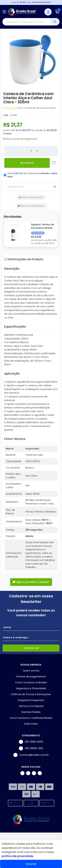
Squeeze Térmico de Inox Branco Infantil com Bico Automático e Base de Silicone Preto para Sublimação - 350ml (44, 226)
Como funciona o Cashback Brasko (31, 718)
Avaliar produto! (46, 108)
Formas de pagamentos (31, 677)
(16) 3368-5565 (31, 742)
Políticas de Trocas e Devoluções (31, 694)
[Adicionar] (37, 151)
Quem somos (31, 671)
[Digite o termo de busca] (26, 22)
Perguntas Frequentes (31, 700)
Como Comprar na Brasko (31, 682)
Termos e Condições (31, 706)
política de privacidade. (18, 856)
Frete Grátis (31, 724)
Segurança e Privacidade (31, 688)
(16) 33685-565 (31, 748)
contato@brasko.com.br (31, 755)
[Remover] (25, 151)
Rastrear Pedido (31, 712)
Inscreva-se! (31, 648)
